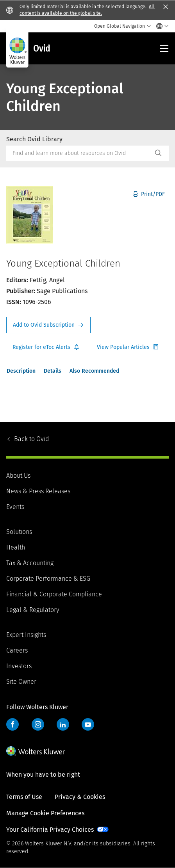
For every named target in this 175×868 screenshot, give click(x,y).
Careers (17, 650)
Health (16, 547)
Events (15, 507)
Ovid (31, 439)
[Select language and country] (160, 26)
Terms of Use (24, 797)
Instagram (38, 724)
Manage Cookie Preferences (45, 813)
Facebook (12, 724)
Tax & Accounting (30, 563)
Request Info (48, 325)
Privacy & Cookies (80, 797)
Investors (19, 666)
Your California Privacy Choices (50, 830)
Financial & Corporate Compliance (54, 594)
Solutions (19, 532)
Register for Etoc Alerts (46, 347)
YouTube (88, 724)
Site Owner (21, 682)
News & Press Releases (38, 491)
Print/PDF (149, 194)
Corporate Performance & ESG (48, 579)
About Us (18, 476)
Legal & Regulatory (33, 610)
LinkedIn (63, 724)
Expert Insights (26, 635)
